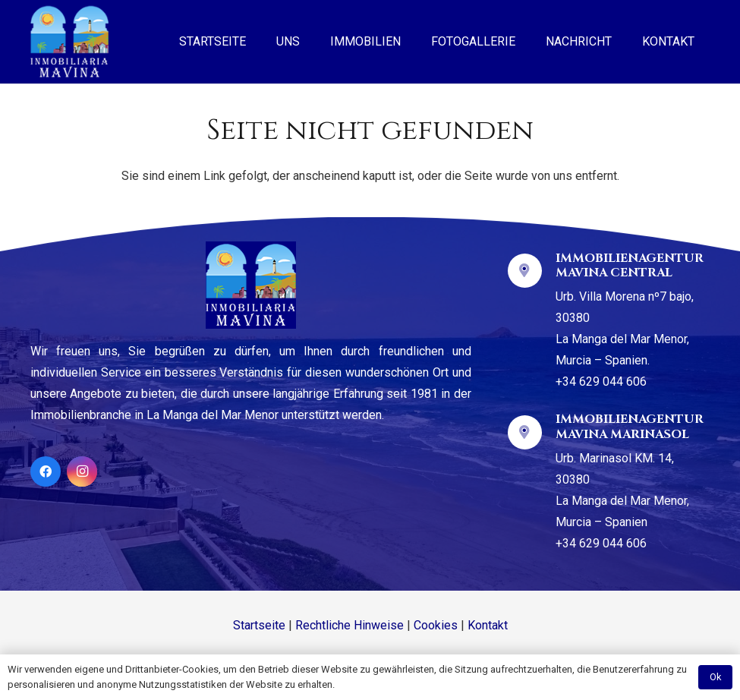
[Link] (69, 42)
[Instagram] (82, 471)
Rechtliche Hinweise (350, 625)
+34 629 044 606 (601, 382)
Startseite (259, 625)
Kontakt (488, 625)
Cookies (436, 625)
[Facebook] (46, 471)
